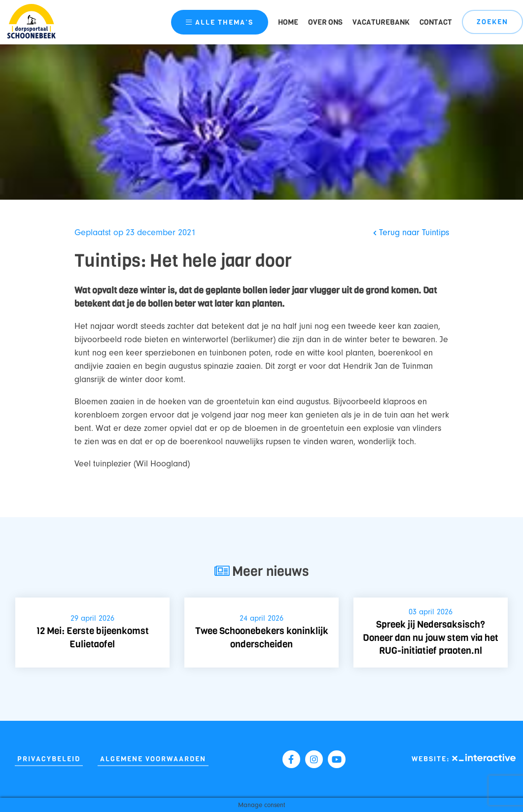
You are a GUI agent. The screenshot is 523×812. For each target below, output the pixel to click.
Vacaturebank (381, 22)
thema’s (220, 22)
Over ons (325, 22)
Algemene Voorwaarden (153, 759)
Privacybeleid (49, 759)
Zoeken (492, 22)
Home (288, 22)
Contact (436, 22)
